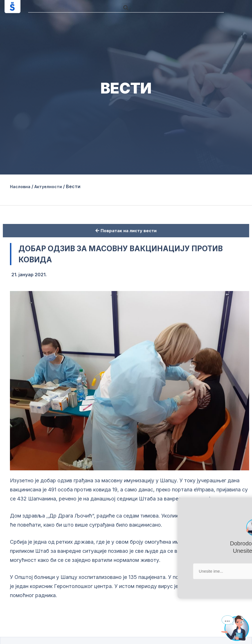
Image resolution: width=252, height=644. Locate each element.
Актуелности (53, 186)
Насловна (21, 186)
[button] (126, 8)
